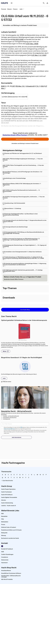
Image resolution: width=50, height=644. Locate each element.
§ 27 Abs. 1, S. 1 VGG (39, 55)
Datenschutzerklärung (9, 429)
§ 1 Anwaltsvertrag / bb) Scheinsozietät (14, 203)
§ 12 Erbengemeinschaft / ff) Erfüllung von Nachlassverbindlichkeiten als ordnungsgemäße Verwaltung (23, 233)
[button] (12, 3)
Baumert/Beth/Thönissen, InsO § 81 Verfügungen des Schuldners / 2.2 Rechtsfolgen (22, 172)
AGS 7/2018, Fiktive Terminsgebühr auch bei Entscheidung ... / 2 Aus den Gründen (23, 166)
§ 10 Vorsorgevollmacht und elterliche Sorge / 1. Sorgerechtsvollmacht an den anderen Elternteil (25, 221)
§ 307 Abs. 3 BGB (32, 44)
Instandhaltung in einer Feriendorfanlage (14, 178)
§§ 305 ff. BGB (18, 39)
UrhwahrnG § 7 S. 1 (33, 86)
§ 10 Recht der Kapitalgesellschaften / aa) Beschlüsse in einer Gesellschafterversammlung (20, 214)
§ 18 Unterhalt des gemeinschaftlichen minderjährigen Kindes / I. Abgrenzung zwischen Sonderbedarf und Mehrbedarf (24, 264)
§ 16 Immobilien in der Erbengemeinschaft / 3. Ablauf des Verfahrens (22, 252)
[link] (47, 3)
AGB (21, 427)
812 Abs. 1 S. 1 (20, 86)
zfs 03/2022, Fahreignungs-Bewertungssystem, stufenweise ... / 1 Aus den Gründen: (24, 197)
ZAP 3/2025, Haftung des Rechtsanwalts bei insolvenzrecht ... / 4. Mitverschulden (21, 191)
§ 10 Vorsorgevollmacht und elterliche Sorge (15, 227)
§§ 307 (12, 86)
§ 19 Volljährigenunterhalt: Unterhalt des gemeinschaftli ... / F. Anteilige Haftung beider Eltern (23, 271)
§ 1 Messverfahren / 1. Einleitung (12, 208)
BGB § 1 (4, 86)
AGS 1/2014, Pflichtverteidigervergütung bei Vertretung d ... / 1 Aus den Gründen (23, 159)
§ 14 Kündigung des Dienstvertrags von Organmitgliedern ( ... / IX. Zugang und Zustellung (25, 246)
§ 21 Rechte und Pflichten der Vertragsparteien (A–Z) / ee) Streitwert (22, 153)
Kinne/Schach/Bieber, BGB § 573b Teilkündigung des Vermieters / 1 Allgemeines (22, 184)
